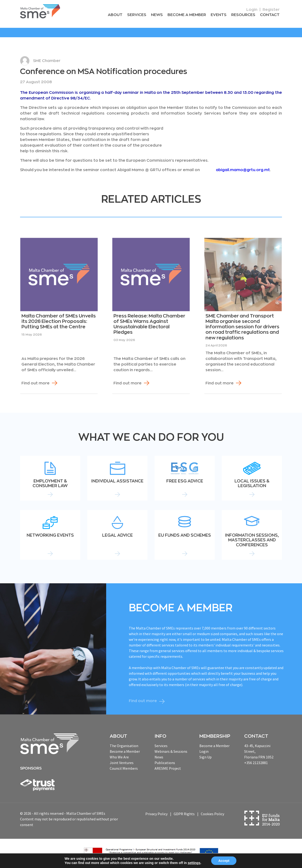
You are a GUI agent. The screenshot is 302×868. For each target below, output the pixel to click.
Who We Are (119, 757)
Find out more (36, 383)
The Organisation (124, 745)
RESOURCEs (244, 15)
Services (139, 15)
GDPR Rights (184, 814)
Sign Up (206, 757)
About (118, 15)
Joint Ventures (122, 762)
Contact (270, 15)
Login (252, 10)
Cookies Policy (212, 814)
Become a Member (189, 15)
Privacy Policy (156, 814)
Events (220, 15)
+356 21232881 (256, 762)
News (159, 15)
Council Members (124, 768)
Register (271, 10)
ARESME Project (168, 768)
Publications (165, 762)
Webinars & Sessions (171, 751)
